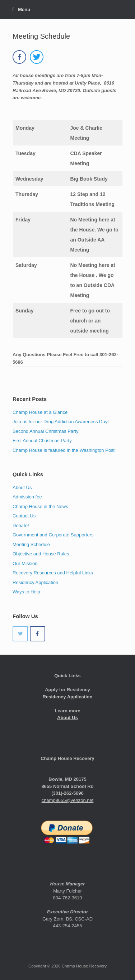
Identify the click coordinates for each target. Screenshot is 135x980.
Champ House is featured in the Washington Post (64, 450)
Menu (21, 9)
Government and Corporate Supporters (53, 535)
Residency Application (35, 582)
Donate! (21, 525)
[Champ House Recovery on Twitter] (20, 634)
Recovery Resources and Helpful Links (53, 573)
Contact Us (24, 516)
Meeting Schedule (31, 544)
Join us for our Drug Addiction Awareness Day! (61, 422)
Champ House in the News (40, 506)
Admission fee (27, 497)
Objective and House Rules (41, 554)
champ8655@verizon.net (68, 800)
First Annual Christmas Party (42, 441)
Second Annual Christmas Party (46, 431)
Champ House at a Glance (40, 412)
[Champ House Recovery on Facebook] (38, 634)
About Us (22, 487)
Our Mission (25, 563)
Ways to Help (26, 592)
